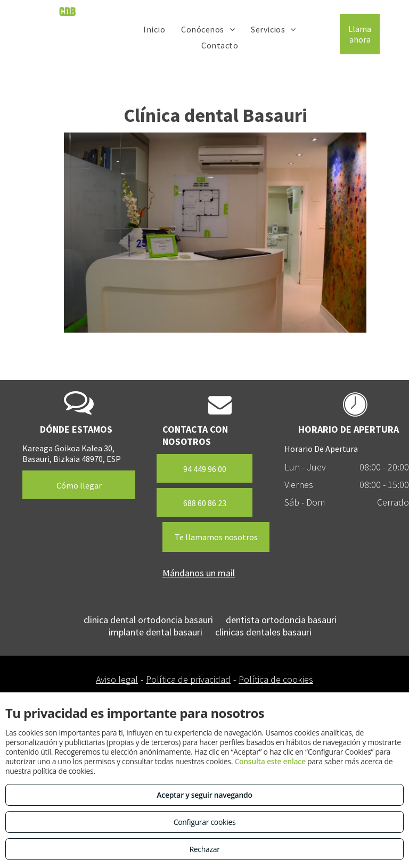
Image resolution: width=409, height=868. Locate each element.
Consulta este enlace (270, 761)
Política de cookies (276, 679)
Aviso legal (117, 679)
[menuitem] (154, 29)
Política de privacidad (188, 679)
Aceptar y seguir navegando (204, 795)
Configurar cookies (205, 822)
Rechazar (204, 849)
